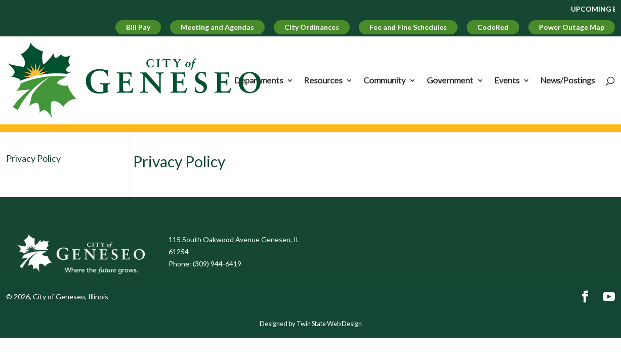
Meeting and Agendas (217, 27)
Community (384, 81)
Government (450, 81)
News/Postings (568, 81)
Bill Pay (138, 27)
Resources (323, 81)
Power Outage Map (572, 27)
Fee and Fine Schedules (408, 27)
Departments (259, 81)
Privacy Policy (33, 158)
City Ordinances (312, 27)
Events (507, 81)
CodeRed (493, 27)
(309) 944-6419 (217, 264)
